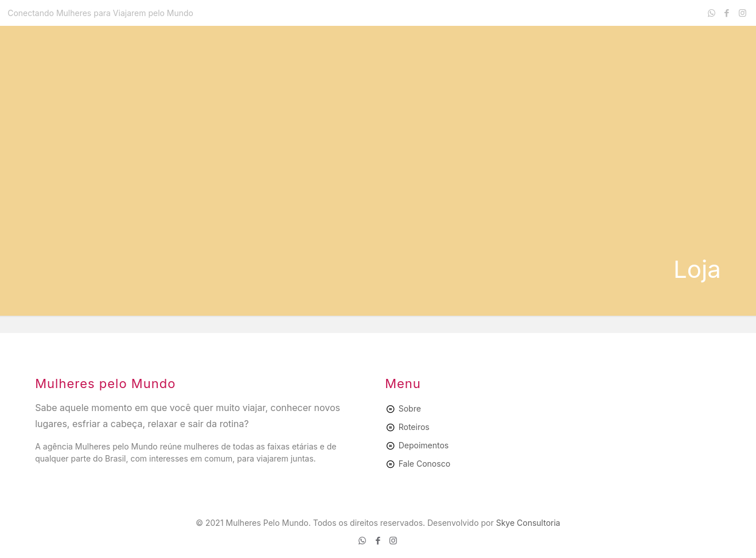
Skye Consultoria (528, 523)
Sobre (410, 408)
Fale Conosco (424, 464)
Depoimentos (424, 445)
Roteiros (414, 427)
